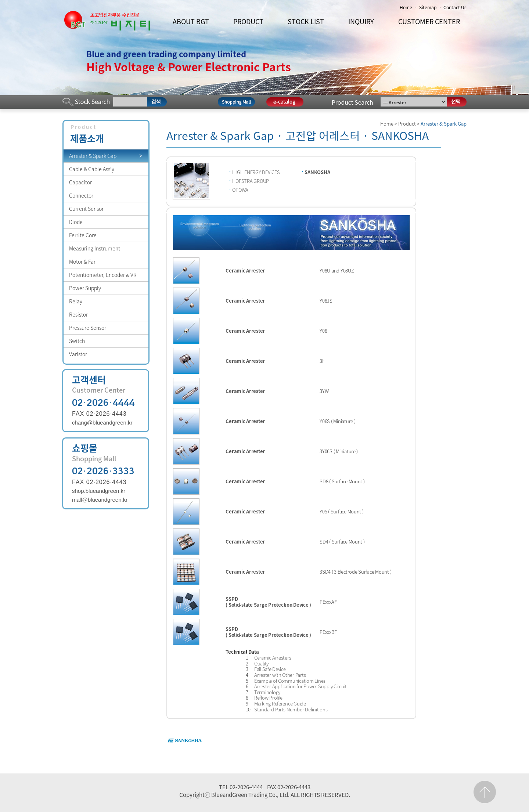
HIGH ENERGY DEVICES (256, 172)
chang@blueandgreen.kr (102, 423)
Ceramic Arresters (273, 658)
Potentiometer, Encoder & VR (103, 275)
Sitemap (428, 7)
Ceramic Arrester (245, 270)
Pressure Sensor (88, 328)
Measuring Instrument (95, 248)
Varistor (78, 354)
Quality (261, 663)
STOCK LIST (306, 21)
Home (406, 7)
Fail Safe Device (270, 669)
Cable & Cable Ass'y (92, 169)
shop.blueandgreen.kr (99, 491)
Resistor (78, 314)
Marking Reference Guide (280, 703)
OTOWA (240, 190)
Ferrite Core (83, 235)
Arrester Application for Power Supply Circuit (301, 686)
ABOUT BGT (191, 21)
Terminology (267, 692)
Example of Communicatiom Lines (290, 681)
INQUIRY (361, 21)
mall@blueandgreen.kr (100, 500)
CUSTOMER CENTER (429, 21)
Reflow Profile (268, 698)
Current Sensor (86, 209)
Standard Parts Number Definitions (291, 709)
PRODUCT (248, 21)
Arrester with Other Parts (280, 675)
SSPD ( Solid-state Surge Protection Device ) (268, 602)
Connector (81, 195)
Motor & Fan (83, 261)
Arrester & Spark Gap (93, 156)
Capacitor (80, 182)
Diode (76, 222)
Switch (77, 341)
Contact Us (455, 7)
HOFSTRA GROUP (251, 181)
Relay (76, 301)
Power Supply (85, 288)
